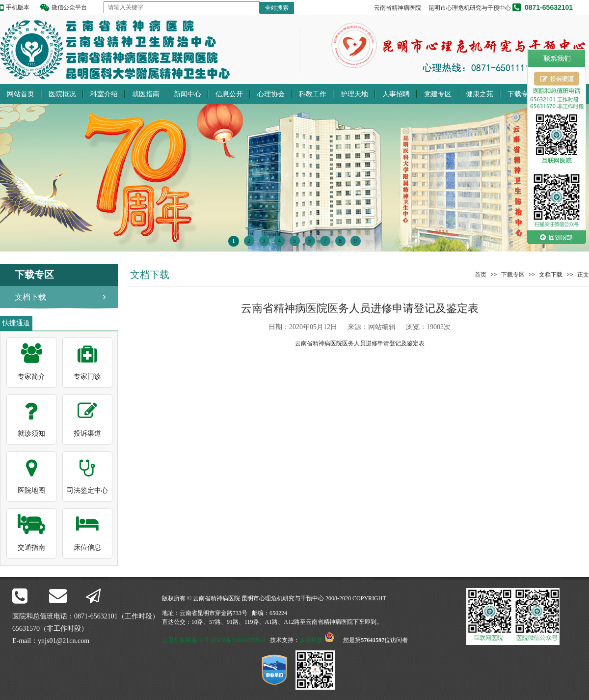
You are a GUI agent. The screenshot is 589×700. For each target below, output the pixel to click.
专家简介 (31, 377)
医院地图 (31, 490)
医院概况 (62, 94)
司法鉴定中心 (87, 490)
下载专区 (521, 94)
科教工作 (313, 94)
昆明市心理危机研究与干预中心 (470, 8)
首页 (481, 275)
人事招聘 (396, 94)
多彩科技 (311, 640)
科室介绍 (104, 94)
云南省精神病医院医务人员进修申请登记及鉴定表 (360, 343)
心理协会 (271, 94)
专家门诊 (87, 377)
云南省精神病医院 (398, 8)
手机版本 (18, 7)
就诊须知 (31, 434)
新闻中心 (187, 94)
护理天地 (354, 94)
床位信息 (87, 547)
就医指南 (146, 94)
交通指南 (31, 547)
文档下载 (30, 297)
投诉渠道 (87, 434)
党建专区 (438, 94)
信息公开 (229, 94)
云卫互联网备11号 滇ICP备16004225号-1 (214, 640)
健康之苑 (480, 94)
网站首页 (21, 94)
